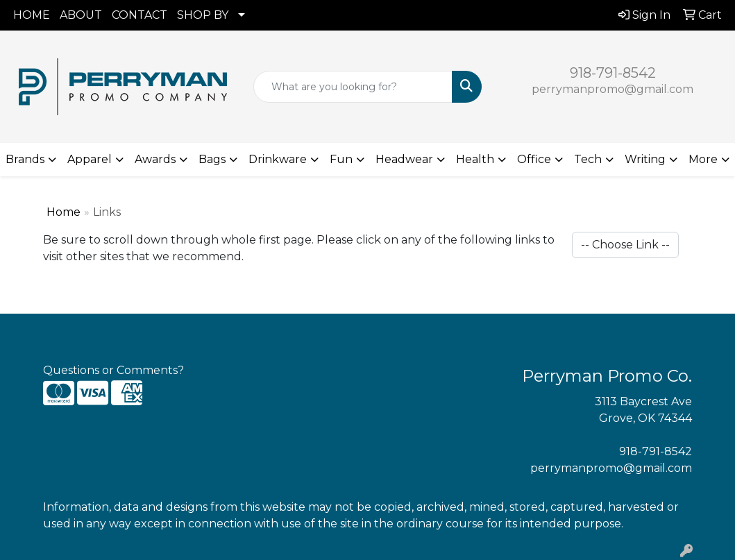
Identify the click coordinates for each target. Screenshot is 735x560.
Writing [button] (645, 159)
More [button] (703, 159)
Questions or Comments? (113, 370)
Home (64, 212)
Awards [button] (155, 159)
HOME (32, 15)
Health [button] (475, 159)
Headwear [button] (404, 159)
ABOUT (81, 15)
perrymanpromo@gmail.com (612, 89)
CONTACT (140, 15)
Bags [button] (212, 159)
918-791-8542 (613, 73)
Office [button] (534, 159)
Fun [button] (341, 159)
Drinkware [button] (278, 159)
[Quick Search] (353, 87)
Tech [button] (588, 159)
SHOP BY (203, 15)
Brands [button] (25, 159)
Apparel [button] (90, 159)
